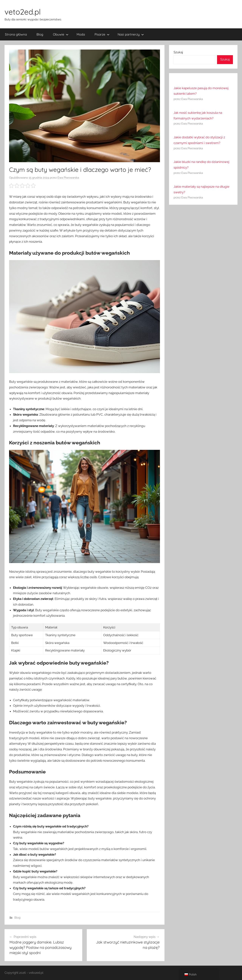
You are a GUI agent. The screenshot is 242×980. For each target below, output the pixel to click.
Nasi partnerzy (131, 34)
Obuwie (61, 34)
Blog (40, 34)
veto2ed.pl (23, 12)
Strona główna (16, 34)
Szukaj (178, 52)
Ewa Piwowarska (68, 178)
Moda (81, 34)
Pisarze (102, 34)
